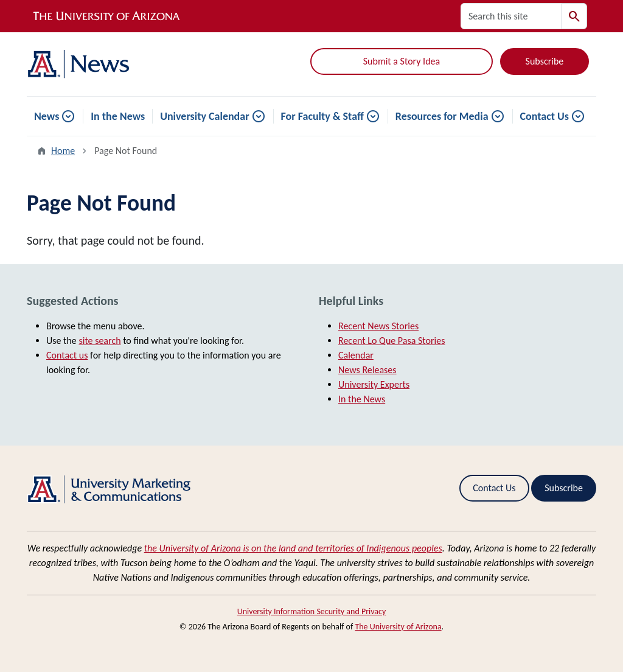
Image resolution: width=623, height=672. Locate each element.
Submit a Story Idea (402, 61)
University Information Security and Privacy (312, 611)
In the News (118, 116)
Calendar (356, 355)
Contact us (67, 355)
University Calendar (204, 116)
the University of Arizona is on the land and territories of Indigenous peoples (293, 548)
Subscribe (545, 61)
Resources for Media (442, 116)
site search (99, 341)
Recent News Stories (378, 326)
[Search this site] (511, 16)
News (47, 116)
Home (63, 151)
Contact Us (545, 116)
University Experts (374, 384)
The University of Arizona (398, 627)
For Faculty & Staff (322, 116)
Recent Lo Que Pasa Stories (392, 341)
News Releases (367, 370)
